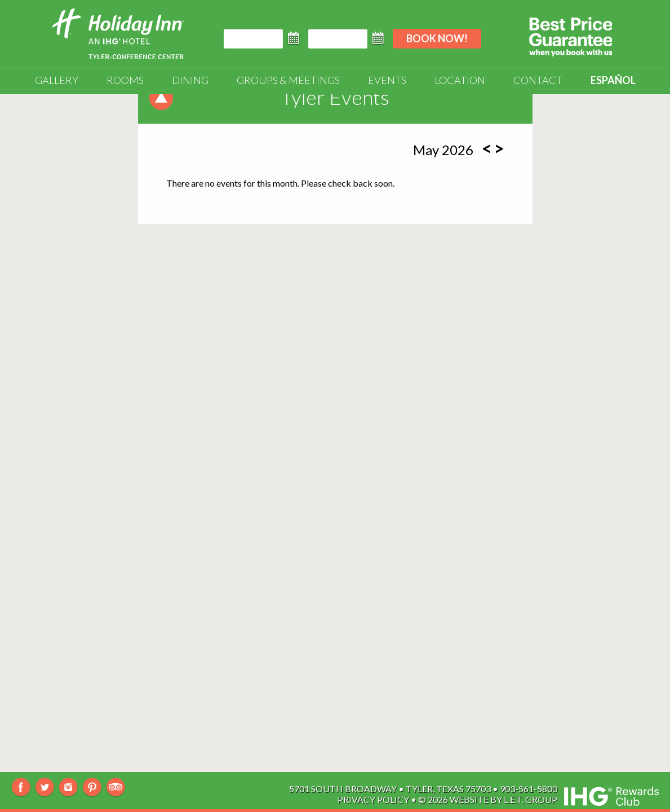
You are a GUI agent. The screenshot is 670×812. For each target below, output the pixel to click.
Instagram (68, 787)
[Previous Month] (487, 148)
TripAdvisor (116, 787)
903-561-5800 (529, 789)
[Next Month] (499, 148)
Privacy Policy (373, 799)
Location (460, 80)
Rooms (125, 80)
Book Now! (437, 38)
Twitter (45, 787)
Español (613, 80)
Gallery (57, 80)
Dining (190, 80)
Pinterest (92, 787)
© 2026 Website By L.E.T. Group (488, 799)
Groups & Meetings (288, 80)
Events (387, 80)
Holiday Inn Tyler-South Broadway (118, 34)
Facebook (21, 787)
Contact (538, 80)
